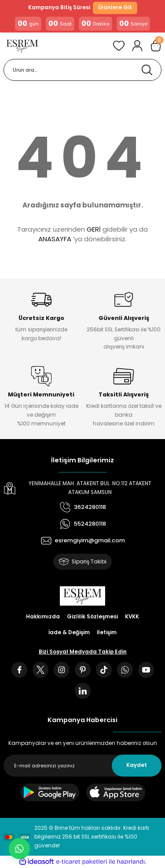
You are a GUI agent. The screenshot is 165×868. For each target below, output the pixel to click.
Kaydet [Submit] (137, 765)
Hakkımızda (43, 617)
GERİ (94, 229)
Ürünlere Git (115, 7)
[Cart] (156, 46)
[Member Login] (137, 46)
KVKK (132, 617)
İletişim (107, 632)
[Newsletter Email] (82, 766)
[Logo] (22, 46)
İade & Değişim (69, 632)
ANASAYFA (55, 239)
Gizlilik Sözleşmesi (92, 617)
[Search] (82, 70)
